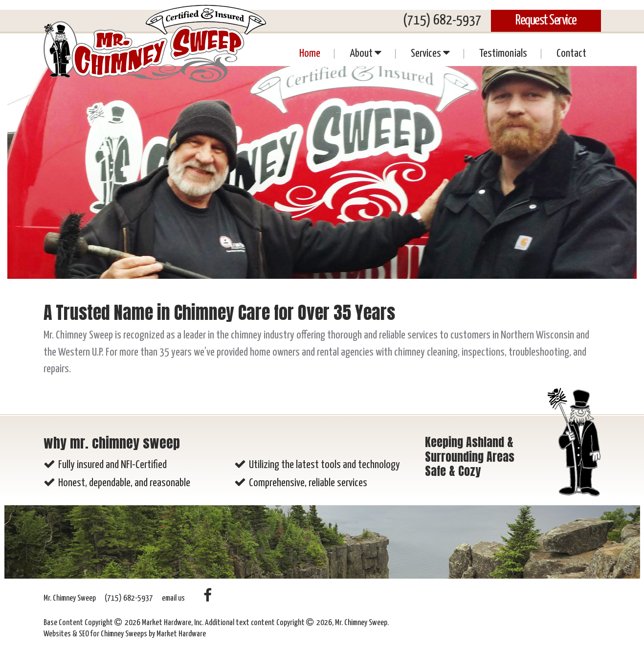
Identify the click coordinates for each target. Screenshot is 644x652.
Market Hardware (181, 634)
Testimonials (503, 54)
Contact (571, 54)
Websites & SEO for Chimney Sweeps (96, 634)
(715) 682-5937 (442, 21)
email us (173, 598)
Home (310, 54)
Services (430, 53)
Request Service (546, 21)
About (366, 53)
